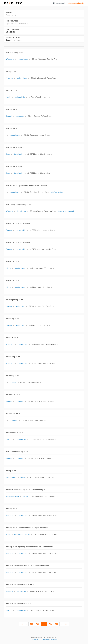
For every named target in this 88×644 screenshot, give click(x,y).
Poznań (9, 439)
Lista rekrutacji (59, 3)
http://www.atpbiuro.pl (65, 211)
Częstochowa (11, 477)
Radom (9, 230)
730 (44, 624)
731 (50, 624)
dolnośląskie (19, 154)
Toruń (8, 534)
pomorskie (20, 116)
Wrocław (9, 211)
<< (22, 624)
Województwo (13, 29)
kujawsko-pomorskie (22, 534)
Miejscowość (12, 21)
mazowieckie (23, 59)
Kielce (8, 268)
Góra (8, 154)
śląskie (23, 477)
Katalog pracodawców (76, 3)
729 (38, 624)
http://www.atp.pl (57, 192)
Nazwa (9, 13)
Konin (8, 97)
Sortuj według (13, 38)
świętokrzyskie (20, 268)
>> (66, 624)
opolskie (13, 382)
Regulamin (36, 640)
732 (56, 624)
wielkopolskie (22, 78)
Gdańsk (9, 116)
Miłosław (9, 78)
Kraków (9, 306)
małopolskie (20, 306)
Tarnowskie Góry (13, 496)
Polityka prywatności (50, 640)
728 (32, 624)
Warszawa (10, 59)
